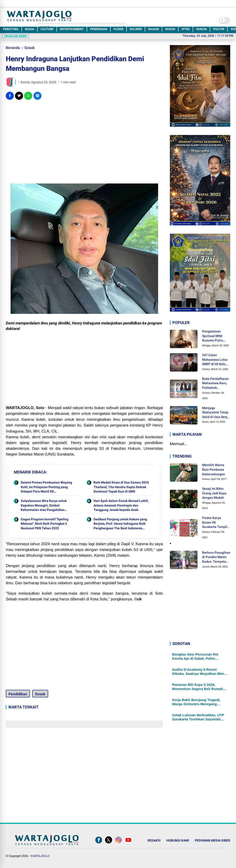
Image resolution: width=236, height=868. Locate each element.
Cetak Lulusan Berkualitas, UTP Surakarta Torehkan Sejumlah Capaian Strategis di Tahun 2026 (199, 717)
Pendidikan (18, 694)
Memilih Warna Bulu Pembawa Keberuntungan (214, 469)
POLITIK (219, 29)
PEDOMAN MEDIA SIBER (212, 840)
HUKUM (201, 29)
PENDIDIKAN (99, 29)
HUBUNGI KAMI (178, 840)
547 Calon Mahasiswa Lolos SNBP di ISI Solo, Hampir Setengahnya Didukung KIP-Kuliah (215, 360)
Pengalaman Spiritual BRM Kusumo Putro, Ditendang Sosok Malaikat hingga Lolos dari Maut (214, 336)
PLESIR (118, 29)
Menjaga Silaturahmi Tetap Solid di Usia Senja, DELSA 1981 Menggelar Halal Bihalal (216, 413)
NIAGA (29, 29)
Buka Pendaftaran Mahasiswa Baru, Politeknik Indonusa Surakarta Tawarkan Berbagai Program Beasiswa (215, 384)
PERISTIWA (11, 29)
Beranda (13, 48)
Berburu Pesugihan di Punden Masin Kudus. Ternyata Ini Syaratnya (216, 557)
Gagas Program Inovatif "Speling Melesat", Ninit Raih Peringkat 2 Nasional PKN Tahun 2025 (45, 524)
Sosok (29, 48)
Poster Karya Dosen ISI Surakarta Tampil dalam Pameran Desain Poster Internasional (215, 523)
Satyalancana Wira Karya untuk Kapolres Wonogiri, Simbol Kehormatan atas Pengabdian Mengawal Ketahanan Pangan (44, 506)
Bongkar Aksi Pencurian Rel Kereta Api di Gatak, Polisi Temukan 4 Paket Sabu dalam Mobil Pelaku (196, 656)
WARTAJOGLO (40, 856)
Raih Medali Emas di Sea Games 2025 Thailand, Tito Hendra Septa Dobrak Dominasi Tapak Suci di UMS (121, 487)
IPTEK (186, 29)
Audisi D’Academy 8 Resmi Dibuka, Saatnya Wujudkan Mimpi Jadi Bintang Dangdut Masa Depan (200, 672)
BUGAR (170, 29)
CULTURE (47, 29)
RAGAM (153, 29)
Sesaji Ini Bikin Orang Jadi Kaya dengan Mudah (214, 493)
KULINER (136, 29)
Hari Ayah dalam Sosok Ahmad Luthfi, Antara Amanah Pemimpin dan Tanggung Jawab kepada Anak (121, 505)
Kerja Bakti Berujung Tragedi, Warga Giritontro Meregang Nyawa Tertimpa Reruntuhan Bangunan (196, 702)
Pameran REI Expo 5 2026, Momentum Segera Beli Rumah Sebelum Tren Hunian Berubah (198, 687)
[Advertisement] (84, 137)
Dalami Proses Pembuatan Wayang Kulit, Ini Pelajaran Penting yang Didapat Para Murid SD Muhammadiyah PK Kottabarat (46, 487)
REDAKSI (154, 840)
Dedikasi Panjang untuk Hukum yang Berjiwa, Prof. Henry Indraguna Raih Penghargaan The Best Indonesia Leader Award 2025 (120, 524)
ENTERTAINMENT (72, 29)
